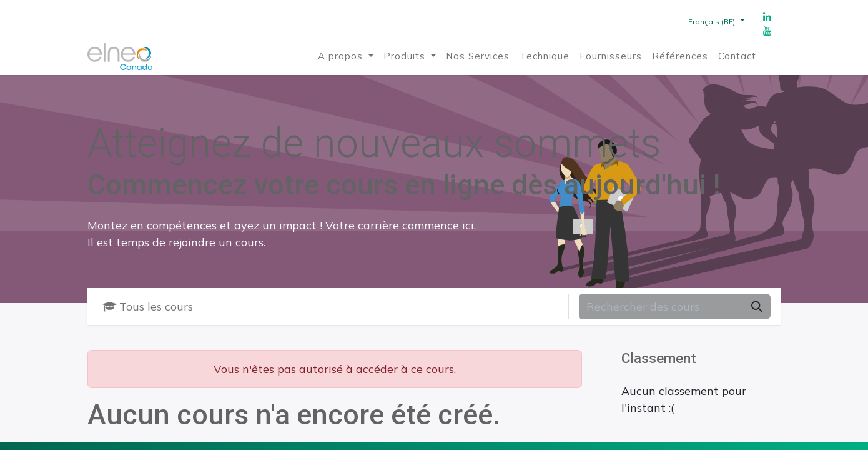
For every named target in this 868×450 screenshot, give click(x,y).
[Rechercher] (757, 307)
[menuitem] (346, 57)
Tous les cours (148, 307)
